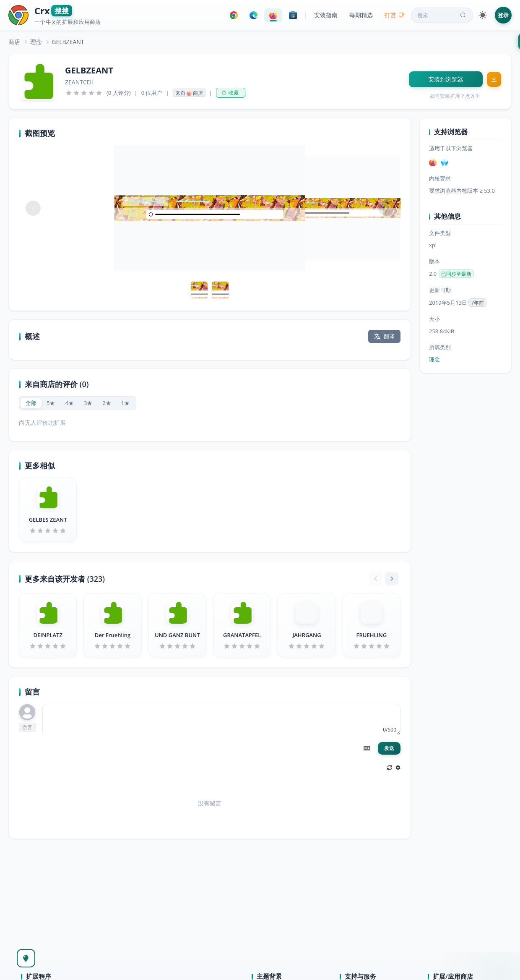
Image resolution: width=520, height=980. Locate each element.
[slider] (84, 93)
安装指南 (326, 15)
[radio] (31, 403)
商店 (14, 42)
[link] (14, 42)
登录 (503, 15)
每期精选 (361, 15)
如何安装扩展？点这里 (455, 96)
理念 (36, 42)
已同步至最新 (456, 274)
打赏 (394, 15)
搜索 (442, 15)
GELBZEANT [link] (68, 42)
